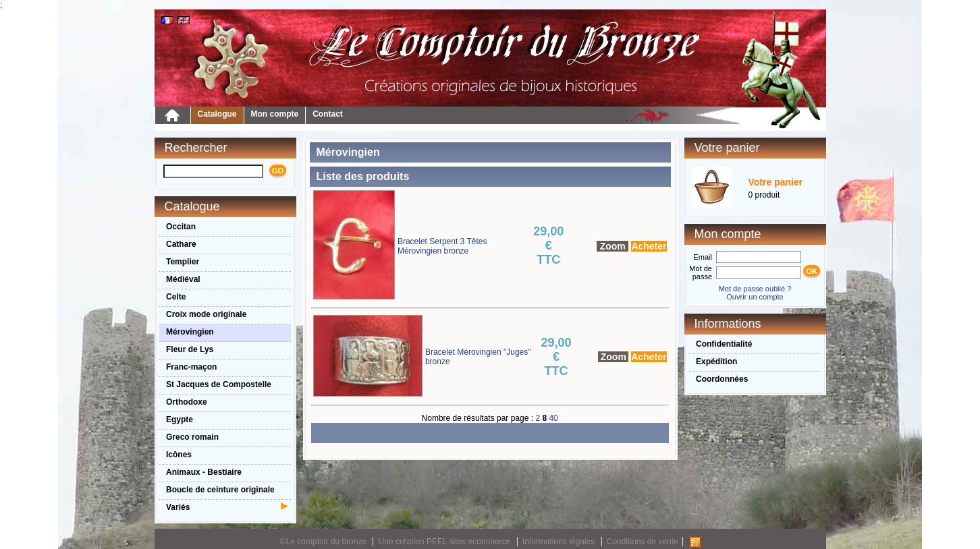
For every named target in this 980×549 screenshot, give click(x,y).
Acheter (649, 246)
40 (553, 418)
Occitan (181, 227)
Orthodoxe (187, 402)
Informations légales (559, 542)
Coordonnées (722, 379)
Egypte (180, 420)
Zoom (613, 246)
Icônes (179, 455)
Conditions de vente (643, 542)
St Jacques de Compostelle (219, 384)
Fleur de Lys (190, 349)
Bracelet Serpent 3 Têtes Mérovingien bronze (442, 246)
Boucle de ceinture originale (220, 490)
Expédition (716, 362)
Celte (176, 297)
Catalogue (217, 114)
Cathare (181, 244)
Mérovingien (190, 332)
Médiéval (183, 279)
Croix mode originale (206, 314)
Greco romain (192, 437)
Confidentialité (724, 344)
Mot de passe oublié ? (755, 289)
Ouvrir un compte (755, 297)
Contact (328, 114)
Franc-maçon (191, 367)
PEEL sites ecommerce (468, 542)
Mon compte (275, 114)
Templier (183, 262)
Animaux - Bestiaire (204, 472)
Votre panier (776, 182)
